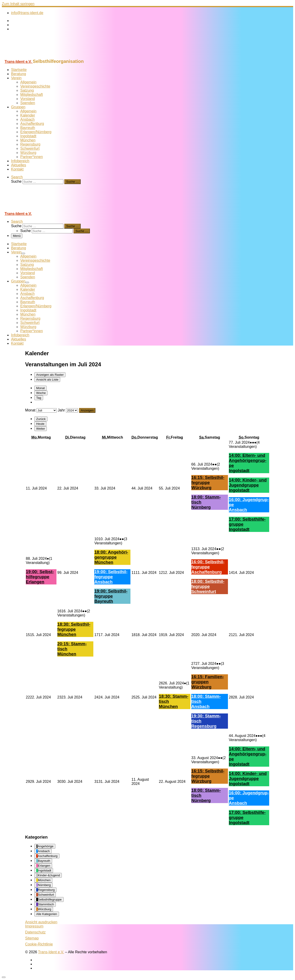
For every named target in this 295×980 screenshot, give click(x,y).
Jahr (61, 410)
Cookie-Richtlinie (39, 944)
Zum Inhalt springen (18, 4)
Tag (39, 398)
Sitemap (32, 938)
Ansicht (41, 922)
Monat (40, 388)
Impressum (34, 926)
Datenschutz (35, 932)
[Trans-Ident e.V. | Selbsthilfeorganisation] (31, 57)
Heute (40, 424)
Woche (41, 393)
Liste (47, 380)
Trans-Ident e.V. (51, 952)
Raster (50, 375)
